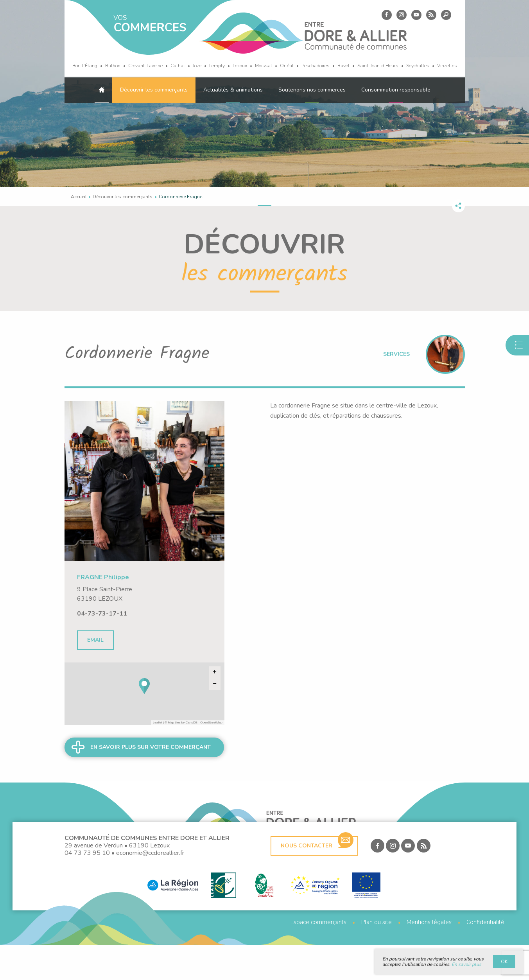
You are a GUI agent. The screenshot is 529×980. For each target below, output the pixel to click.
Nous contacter (317, 878)
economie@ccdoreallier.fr (150, 888)
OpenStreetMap (211, 722)
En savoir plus (466, 964)
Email (95, 640)
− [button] (215, 684)
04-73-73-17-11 (102, 614)
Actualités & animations (233, 90)
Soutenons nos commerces (312, 90)
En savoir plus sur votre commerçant (151, 747)
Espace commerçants (318, 958)
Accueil (79, 197)
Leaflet (158, 722)
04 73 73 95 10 (87, 888)
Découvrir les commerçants (154, 90)
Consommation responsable (396, 90)
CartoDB (191, 722)
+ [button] (215, 672)
